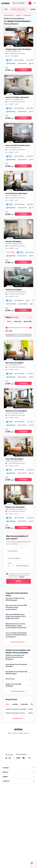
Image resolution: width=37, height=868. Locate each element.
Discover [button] (19, 772)
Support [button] (19, 777)
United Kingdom (9, 15)
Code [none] (10, 566)
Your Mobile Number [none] (23, 566)
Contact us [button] (19, 781)
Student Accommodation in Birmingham (16, 709)
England (19, 15)
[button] (22, 3)
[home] (6, 3)
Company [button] (19, 768)
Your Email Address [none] (14, 558)
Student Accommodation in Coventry (15, 713)
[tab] (9, 322)
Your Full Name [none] (13, 551)
